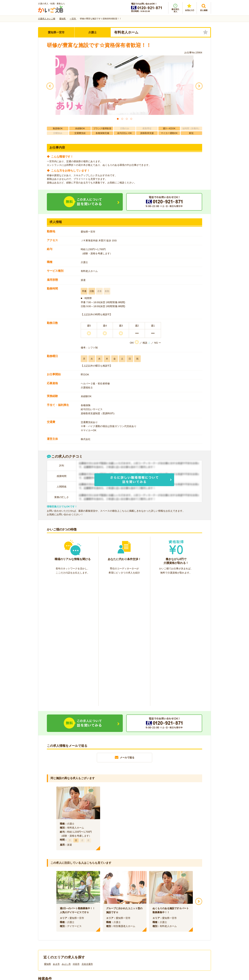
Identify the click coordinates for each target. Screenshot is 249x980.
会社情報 (46, 922)
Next (199, 774)
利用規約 (90, 922)
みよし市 (66, 837)
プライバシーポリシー (140, 922)
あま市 (56, 837)
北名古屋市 (87, 837)
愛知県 (47, 837)
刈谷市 (76, 837)
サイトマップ (178, 922)
